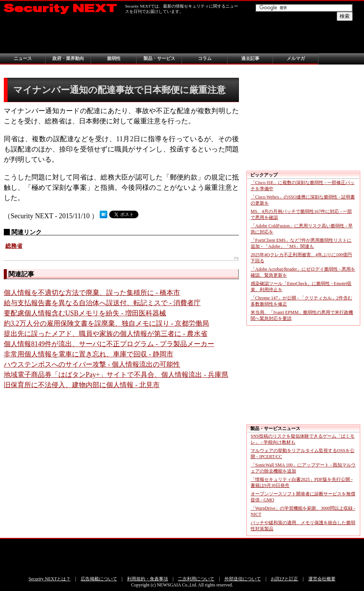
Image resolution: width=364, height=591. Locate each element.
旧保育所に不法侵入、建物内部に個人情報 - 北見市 (82, 385)
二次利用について (196, 579)
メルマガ (296, 58)
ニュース (23, 58)
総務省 (14, 246)
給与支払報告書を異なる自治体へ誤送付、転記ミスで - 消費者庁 (102, 303)
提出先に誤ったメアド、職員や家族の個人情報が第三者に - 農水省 (106, 334)
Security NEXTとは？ (49, 579)
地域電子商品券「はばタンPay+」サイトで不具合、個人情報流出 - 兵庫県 (116, 375)
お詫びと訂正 (284, 579)
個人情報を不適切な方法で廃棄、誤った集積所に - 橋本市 (92, 293)
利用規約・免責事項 (147, 579)
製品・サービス (159, 58)
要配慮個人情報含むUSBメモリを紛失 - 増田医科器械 (85, 313)
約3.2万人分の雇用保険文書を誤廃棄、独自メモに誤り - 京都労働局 (107, 323)
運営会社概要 (322, 579)
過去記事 (250, 58)
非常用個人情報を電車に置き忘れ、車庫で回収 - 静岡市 (89, 354)
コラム (205, 58)
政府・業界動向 (68, 58)
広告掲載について (99, 579)
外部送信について (243, 579)
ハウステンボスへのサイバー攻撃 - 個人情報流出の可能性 (92, 364)
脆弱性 (114, 58)
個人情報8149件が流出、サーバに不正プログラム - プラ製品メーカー (109, 344)
